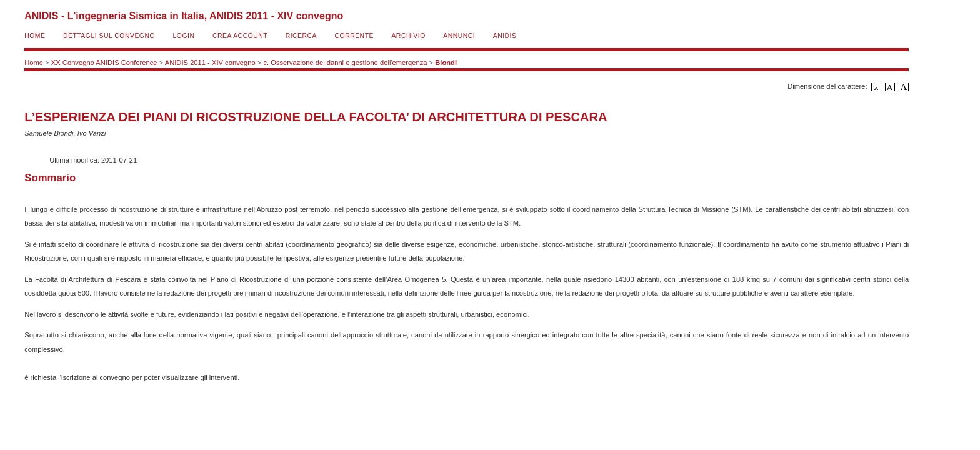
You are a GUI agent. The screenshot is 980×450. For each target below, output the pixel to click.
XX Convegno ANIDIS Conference (104, 62)
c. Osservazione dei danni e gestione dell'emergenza (345, 62)
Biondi (446, 62)
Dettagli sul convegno (109, 36)
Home (35, 36)
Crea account (240, 36)
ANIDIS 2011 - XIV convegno (210, 62)
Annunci (459, 36)
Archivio (408, 36)
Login (184, 36)
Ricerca (301, 36)
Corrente (354, 36)
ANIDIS (505, 36)
